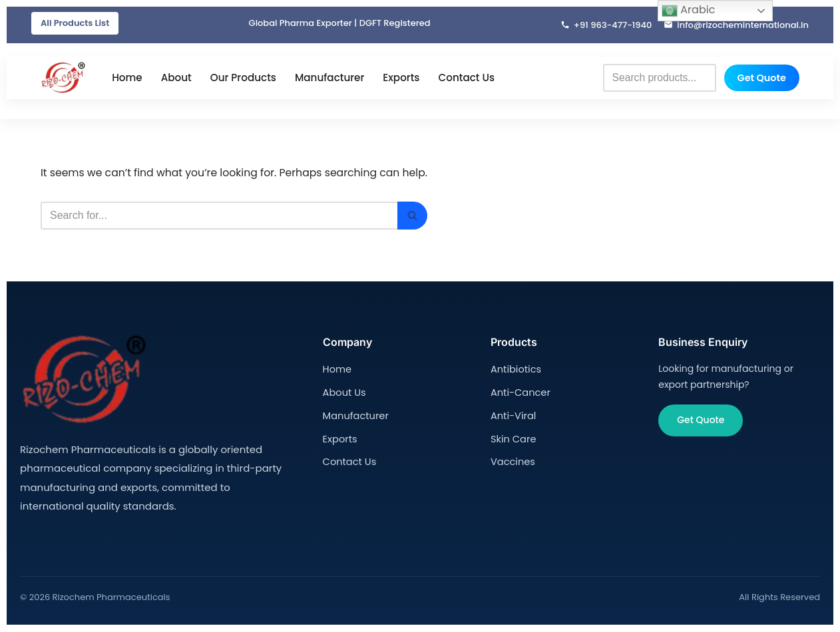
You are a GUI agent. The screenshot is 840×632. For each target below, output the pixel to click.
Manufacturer (329, 78)
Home (127, 78)
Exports (401, 78)
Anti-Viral (513, 414)
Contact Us (466, 78)
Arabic (688, 10)
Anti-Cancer (519, 392)
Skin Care (513, 437)
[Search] (223, 216)
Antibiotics (515, 370)
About (176, 78)
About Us (343, 392)
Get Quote (762, 78)
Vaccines (512, 460)
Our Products (243, 78)
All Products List (75, 23)
